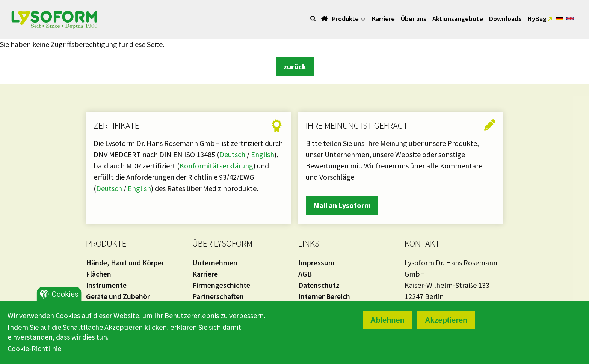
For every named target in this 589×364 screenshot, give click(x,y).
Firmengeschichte (221, 285)
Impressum (316, 262)
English (263, 154)
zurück (295, 67)
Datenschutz (319, 285)
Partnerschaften (218, 296)
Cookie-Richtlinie (34, 348)
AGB (305, 274)
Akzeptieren (446, 320)
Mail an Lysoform (342, 205)
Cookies (65, 294)
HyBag (538, 19)
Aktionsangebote (458, 19)
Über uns (414, 19)
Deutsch (233, 154)
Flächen (99, 274)
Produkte (349, 19)
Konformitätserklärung (216, 166)
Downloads (505, 19)
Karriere (383, 19)
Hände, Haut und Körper (125, 262)
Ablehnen (387, 320)
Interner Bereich (324, 296)
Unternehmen (215, 262)
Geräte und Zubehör (118, 296)
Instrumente (106, 285)
